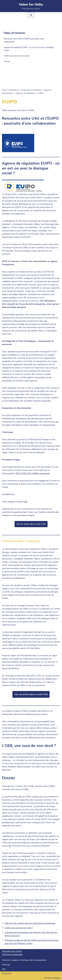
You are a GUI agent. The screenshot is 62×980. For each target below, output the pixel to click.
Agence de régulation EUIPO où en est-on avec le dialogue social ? (29, 49)
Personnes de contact (12, 951)
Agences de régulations (26, 93)
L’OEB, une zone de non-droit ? (17, 56)
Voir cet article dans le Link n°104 (31, 694)
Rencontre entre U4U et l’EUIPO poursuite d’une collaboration (24, 40)
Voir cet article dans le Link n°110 (31, 524)
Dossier (7, 61)
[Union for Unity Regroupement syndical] (31, 6)
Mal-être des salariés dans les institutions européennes (30, 923)
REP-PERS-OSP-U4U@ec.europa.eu (33, 473)
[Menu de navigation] (31, 15)
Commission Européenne (31, 90)
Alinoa (57, 978)
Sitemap (6, 965)
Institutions (14, 90)
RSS (4, 969)
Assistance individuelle (12, 954)
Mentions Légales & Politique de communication (24, 960)
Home (4, 90)
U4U (25, 502)
